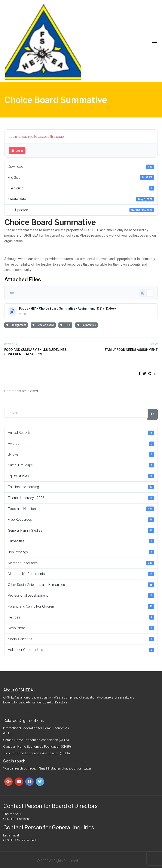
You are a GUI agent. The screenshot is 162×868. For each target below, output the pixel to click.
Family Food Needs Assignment (131, 350)
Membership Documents (81, 574)
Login (17, 151)
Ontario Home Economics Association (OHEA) (36, 740)
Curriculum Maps (81, 465)
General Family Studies (81, 530)
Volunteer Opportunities (81, 650)
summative (86, 325)
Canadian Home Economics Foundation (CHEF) (37, 747)
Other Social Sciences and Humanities (81, 585)
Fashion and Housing (81, 487)
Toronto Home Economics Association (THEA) (36, 753)
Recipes (81, 617)
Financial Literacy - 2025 (81, 498)
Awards (81, 444)
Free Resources (81, 520)
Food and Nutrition (81, 509)
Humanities (81, 541)
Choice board (43, 325)
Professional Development (81, 596)
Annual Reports (81, 433)
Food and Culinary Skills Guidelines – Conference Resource (37, 352)
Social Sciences (81, 639)
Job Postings (81, 552)
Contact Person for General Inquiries (49, 827)
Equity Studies (81, 476)
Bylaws (81, 454)
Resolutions (81, 628)
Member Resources (81, 563)
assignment (16, 325)
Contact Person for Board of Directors (50, 806)
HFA (65, 325)
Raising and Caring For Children (81, 606)
